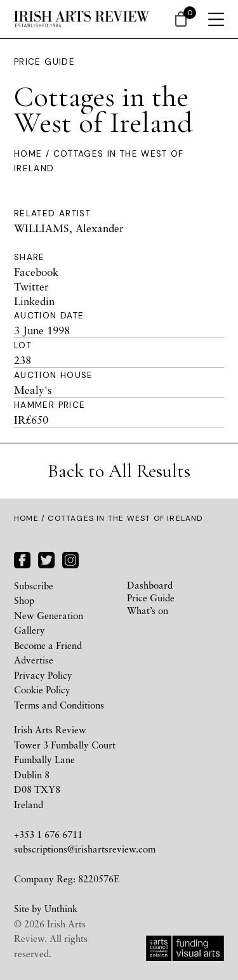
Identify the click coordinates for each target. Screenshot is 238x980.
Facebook (36, 272)
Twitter (31, 286)
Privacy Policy (43, 675)
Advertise (34, 660)
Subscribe (34, 585)
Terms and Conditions (59, 705)
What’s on (148, 610)
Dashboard (150, 585)
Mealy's (33, 390)
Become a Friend (48, 645)
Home (28, 154)
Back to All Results (119, 471)
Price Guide (44, 62)
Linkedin (34, 301)
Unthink (61, 908)
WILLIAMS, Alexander (69, 228)
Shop (24, 600)
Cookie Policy (42, 689)
